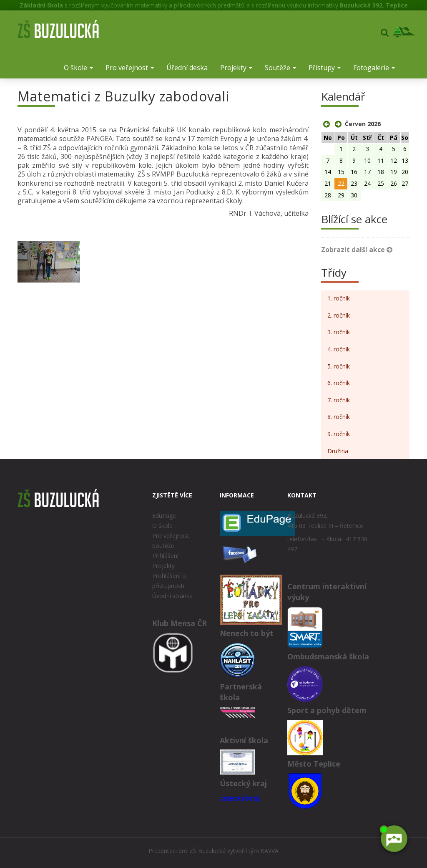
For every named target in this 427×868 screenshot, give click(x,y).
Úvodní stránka (172, 596)
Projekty (236, 68)
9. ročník (339, 434)
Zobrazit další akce (357, 250)
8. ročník (339, 417)
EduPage (164, 516)
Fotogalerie (374, 68)
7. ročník (339, 400)
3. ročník (339, 332)
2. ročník (339, 315)
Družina (338, 451)
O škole (78, 68)
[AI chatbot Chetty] (393, 840)
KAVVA (270, 851)
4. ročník (339, 349)
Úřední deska (187, 68)
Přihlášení (165, 556)
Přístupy (325, 68)
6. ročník (339, 383)
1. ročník (339, 298)
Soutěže (280, 68)
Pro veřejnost (130, 68)
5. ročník (339, 366)
